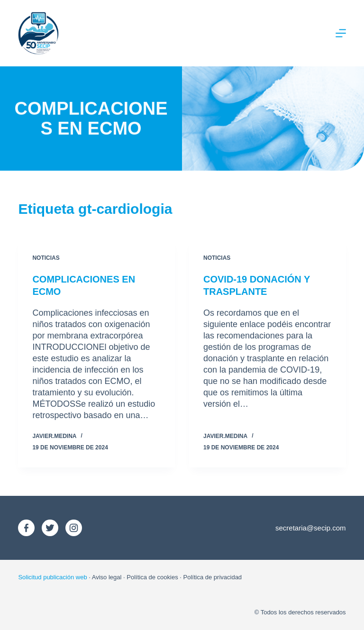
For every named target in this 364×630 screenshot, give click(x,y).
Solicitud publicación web (52, 577)
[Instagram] (74, 528)
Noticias (46, 258)
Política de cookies (152, 577)
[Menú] (341, 33)
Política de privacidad (213, 577)
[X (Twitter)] (50, 528)
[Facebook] (26, 528)
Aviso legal (107, 577)
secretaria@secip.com (311, 528)
